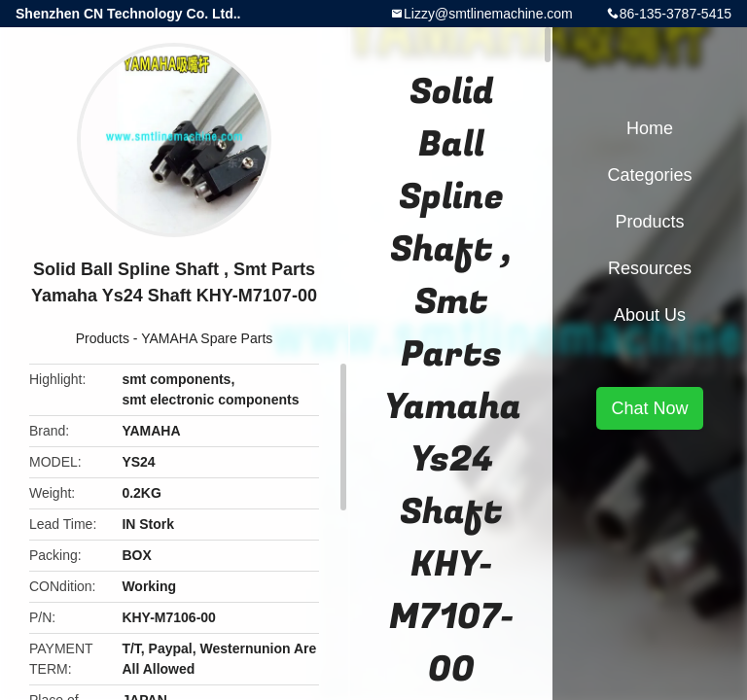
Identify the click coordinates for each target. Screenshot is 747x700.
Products (103, 338)
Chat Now (649, 408)
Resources (650, 268)
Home (650, 128)
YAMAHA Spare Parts (207, 338)
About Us (650, 315)
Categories (649, 175)
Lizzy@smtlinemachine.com (488, 14)
